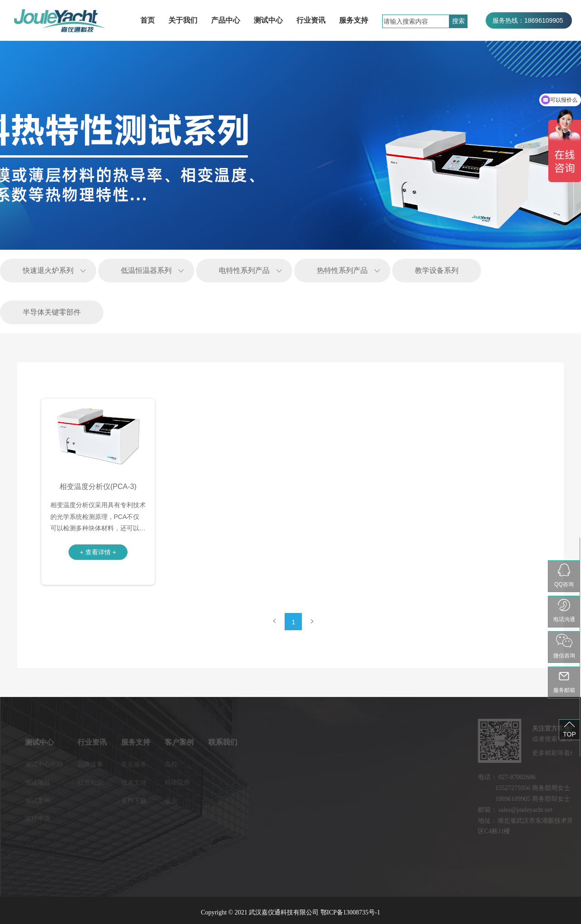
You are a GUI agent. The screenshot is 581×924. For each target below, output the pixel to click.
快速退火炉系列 (48, 270)
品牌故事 (52, 764)
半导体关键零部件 (52, 312)
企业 (133, 800)
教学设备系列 (437, 270)
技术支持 (95, 782)
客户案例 (141, 742)
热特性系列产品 (342, 270)
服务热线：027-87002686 (529, 37)
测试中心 (268, 20)
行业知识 (52, 782)
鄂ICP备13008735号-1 (350, 912)
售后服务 (95, 764)
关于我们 (183, 20)
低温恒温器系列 (146, 270)
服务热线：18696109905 (528, 20)
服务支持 (354, 20)
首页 (148, 20)
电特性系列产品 (244, 270)
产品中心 (226, 20)
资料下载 (95, 800)
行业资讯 (311, 20)
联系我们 (184, 742)
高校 (133, 764)
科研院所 (139, 782)
